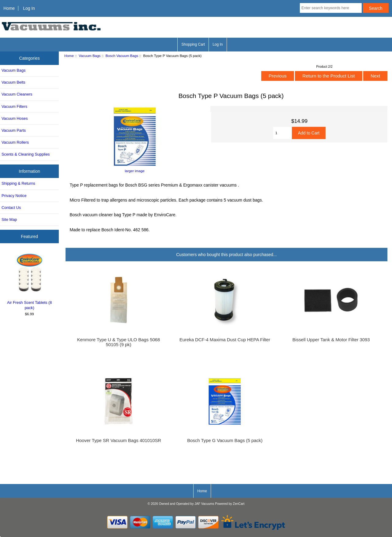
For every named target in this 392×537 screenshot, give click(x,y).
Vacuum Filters (14, 106)
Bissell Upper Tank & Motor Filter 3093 (331, 340)
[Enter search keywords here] (331, 8)
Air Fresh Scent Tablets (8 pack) (30, 281)
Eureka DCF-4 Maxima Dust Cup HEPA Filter (225, 340)
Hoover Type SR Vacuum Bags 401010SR (119, 441)
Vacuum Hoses (15, 118)
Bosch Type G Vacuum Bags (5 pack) (225, 441)
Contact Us (11, 208)
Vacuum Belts (13, 82)
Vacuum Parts (14, 130)
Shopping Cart (193, 44)
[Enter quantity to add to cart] (283, 133)
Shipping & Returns (18, 183)
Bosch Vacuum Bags (122, 56)
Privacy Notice (14, 196)
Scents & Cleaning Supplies (26, 154)
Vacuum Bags (90, 56)
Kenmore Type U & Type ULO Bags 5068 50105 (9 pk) (119, 342)
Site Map (9, 219)
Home (9, 8)
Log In (29, 8)
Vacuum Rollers (15, 142)
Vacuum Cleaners (17, 94)
